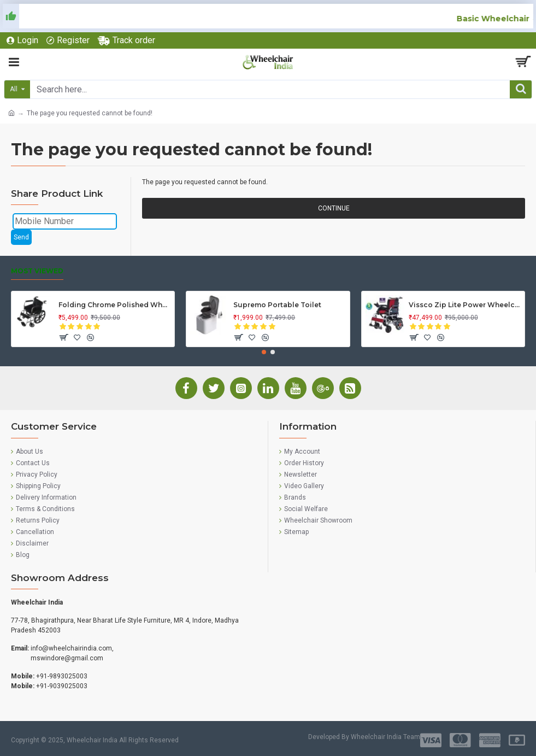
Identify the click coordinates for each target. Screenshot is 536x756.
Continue (334, 208)
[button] (264, 352)
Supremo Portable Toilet (277, 305)
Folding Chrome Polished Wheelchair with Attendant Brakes (114, 305)
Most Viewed (37, 271)
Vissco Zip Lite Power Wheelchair (465, 305)
